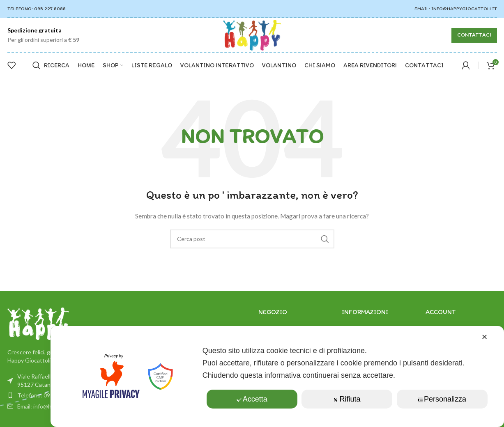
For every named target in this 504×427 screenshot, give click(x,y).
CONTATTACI (474, 35)
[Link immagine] (38, 323)
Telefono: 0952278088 (47, 395)
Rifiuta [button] (347, 399)
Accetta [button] (252, 399)
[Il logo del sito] (252, 34)
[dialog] (277, 376)
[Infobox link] (43, 35)
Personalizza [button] (442, 399)
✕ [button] (484, 337)
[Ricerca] (51, 65)
